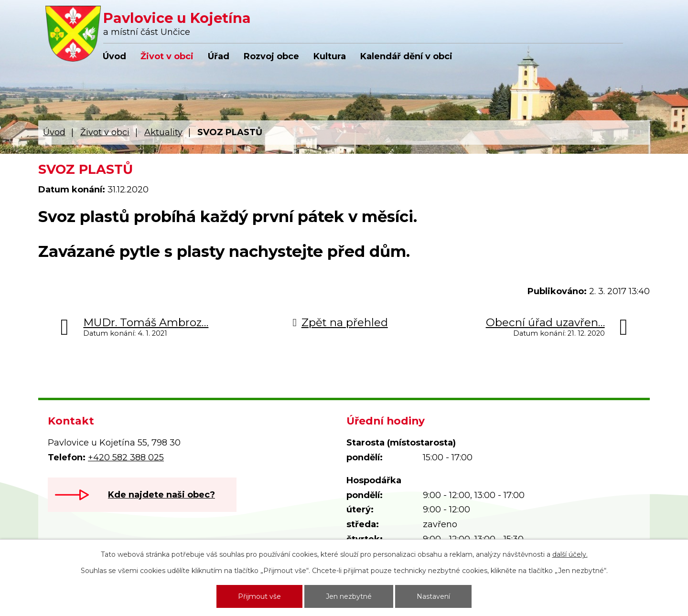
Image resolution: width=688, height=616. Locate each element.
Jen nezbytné (349, 596)
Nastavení (433, 596)
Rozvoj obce (271, 56)
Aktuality (163, 132)
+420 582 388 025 (126, 457)
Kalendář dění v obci (406, 56)
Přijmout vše (259, 596)
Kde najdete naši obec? (161, 495)
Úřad (219, 56)
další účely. (570, 554)
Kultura (330, 56)
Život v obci (167, 56)
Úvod (114, 56)
